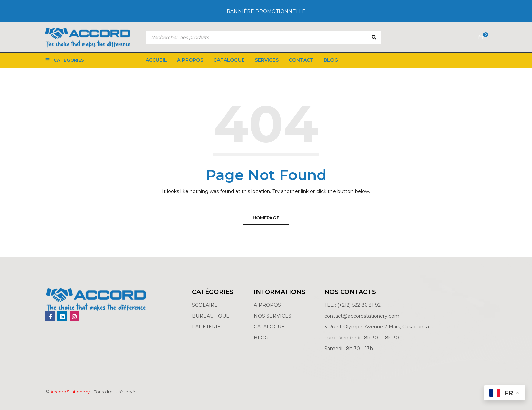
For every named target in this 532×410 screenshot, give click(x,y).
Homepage (266, 218)
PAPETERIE (206, 327)
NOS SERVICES (273, 316)
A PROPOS (267, 305)
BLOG (261, 338)
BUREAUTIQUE (211, 316)
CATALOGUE (269, 327)
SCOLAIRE (206, 305)
